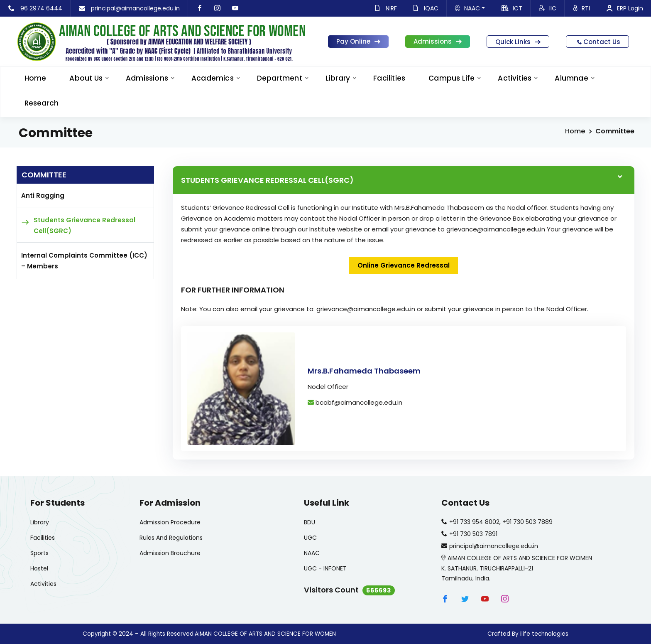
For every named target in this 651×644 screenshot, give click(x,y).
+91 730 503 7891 (473, 534)
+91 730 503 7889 (527, 522)
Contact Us (597, 42)
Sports (39, 553)
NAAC (470, 8)
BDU (310, 522)
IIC (548, 8)
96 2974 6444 (35, 8)
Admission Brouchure (170, 553)
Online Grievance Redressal (404, 265)
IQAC (426, 8)
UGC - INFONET (325, 568)
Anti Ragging (43, 195)
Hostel (39, 568)
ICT (512, 8)
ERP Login (625, 8)
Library (338, 78)
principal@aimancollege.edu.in (129, 8)
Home (575, 131)
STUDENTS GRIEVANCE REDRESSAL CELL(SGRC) (267, 180)
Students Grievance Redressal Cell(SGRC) (84, 225)
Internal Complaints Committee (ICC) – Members (84, 261)
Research (42, 103)
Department (280, 78)
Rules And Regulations (171, 538)
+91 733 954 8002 (474, 522)
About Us (86, 78)
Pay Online (358, 41)
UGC (310, 538)
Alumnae (571, 78)
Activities (515, 78)
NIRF (386, 8)
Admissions (438, 41)
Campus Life (452, 78)
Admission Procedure (170, 522)
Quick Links (518, 42)
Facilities (389, 78)
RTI (581, 8)
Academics (213, 78)
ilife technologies (544, 634)
